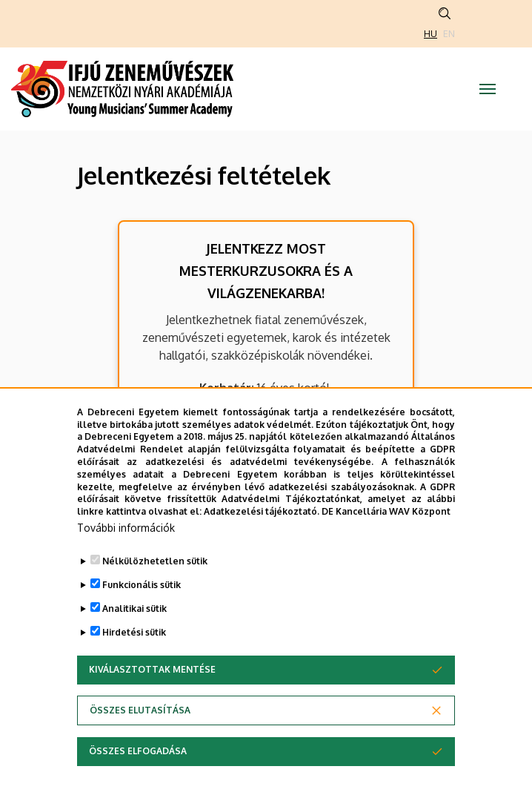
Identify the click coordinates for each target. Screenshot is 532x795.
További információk (126, 528)
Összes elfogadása (138, 751)
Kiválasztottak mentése (152, 669)
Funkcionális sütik (142, 585)
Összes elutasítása (140, 710)
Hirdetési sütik (134, 632)
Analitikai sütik (134, 608)
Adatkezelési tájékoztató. (262, 511)
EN (449, 34)
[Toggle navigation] (488, 89)
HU (430, 34)
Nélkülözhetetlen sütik (155, 561)
